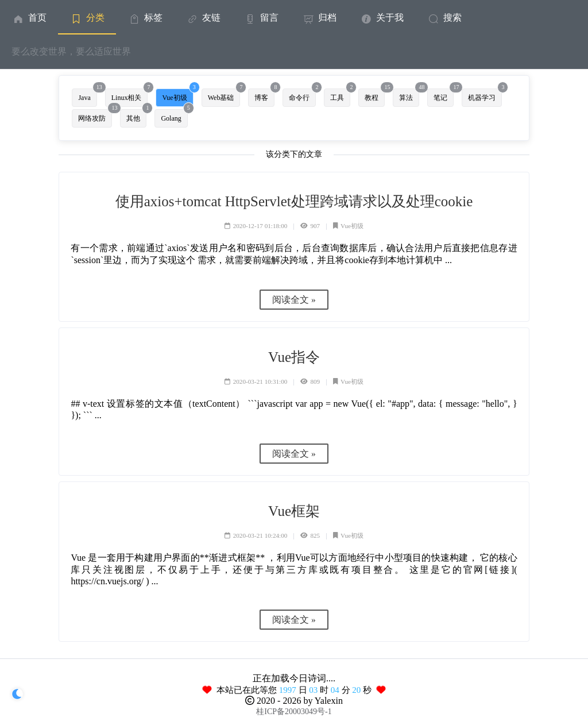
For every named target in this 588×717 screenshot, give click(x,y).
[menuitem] (29, 17)
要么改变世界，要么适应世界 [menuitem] (71, 51)
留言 (261, 18)
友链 (203, 18)
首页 (29, 18)
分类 (87, 18)
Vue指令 (294, 357)
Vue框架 (294, 511)
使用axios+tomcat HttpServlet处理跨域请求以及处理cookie (294, 201)
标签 (145, 18)
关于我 (382, 18)
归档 (319, 18)
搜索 (444, 18)
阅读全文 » (294, 300)
